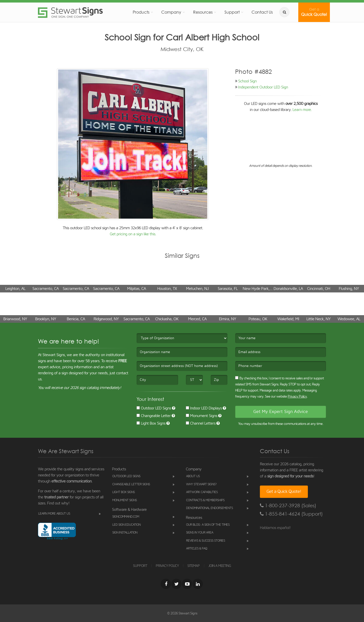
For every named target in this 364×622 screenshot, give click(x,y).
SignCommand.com (126, 517)
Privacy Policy (297, 397)
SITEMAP (194, 566)
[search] (284, 12)
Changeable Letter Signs (131, 484)
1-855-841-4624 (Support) (291, 514)
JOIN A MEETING (220, 566)
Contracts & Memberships (205, 500)
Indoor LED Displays (204, 408)
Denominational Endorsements (209, 508)
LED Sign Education (126, 525)
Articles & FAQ (197, 549)
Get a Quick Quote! (284, 492)
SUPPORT (140, 566)
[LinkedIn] (198, 584)
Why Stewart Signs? (201, 484)
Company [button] (171, 12)
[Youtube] (187, 584)
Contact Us (262, 12)
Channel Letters (201, 423)
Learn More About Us (54, 514)
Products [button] (141, 12)
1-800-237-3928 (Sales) (288, 506)
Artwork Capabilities (202, 492)
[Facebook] (166, 584)
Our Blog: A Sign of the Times (208, 525)
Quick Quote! (314, 12)
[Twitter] (176, 584)
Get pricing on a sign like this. (133, 234)
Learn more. (302, 110)
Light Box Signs (151, 423)
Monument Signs (201, 416)
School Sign (247, 81)
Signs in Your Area (200, 533)
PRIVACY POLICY (167, 566)
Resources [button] (203, 12)
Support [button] (232, 12)
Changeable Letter (154, 416)
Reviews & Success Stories (206, 541)
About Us (193, 476)
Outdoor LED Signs (154, 408)
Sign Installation (125, 533)
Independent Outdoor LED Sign (263, 87)
